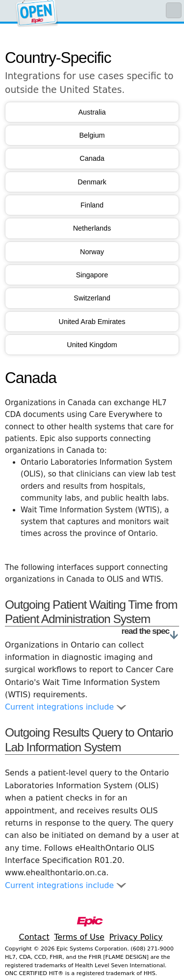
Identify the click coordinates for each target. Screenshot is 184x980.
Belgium (92, 135)
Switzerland (92, 298)
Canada (92, 158)
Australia (92, 112)
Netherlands (92, 228)
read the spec (150, 631)
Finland (92, 205)
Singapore (92, 275)
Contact (34, 937)
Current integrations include (66, 707)
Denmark (92, 182)
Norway (92, 252)
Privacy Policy (136, 937)
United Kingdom (92, 345)
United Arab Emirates (92, 322)
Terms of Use (79, 937)
